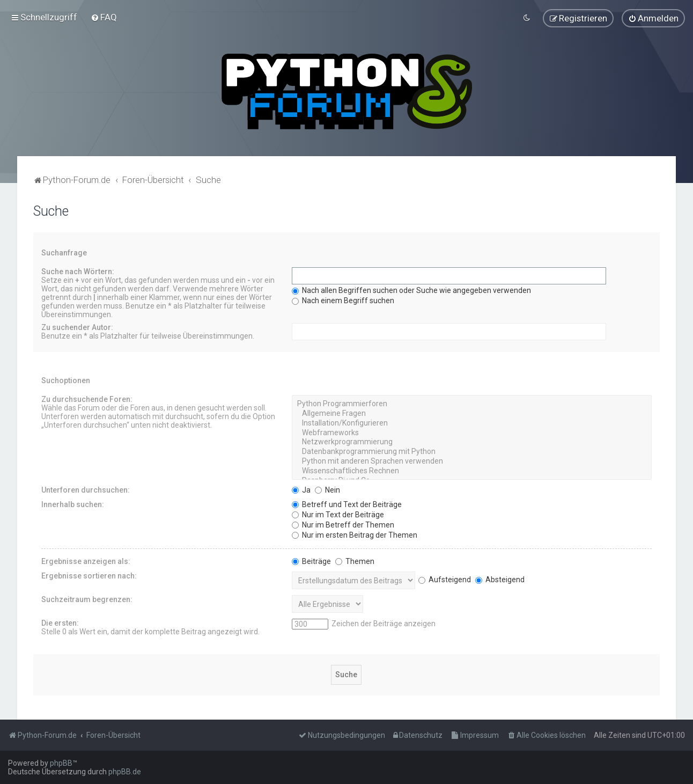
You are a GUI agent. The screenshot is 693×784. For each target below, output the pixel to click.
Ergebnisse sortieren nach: (89, 575)
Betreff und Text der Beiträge (347, 504)
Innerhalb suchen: (73, 504)
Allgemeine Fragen (472, 413)
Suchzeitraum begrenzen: (87, 599)
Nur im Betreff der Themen (343, 524)
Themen (355, 561)
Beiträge (311, 561)
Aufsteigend (445, 579)
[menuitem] (104, 17)
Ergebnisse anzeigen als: (86, 561)
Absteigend (500, 579)
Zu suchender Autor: (77, 327)
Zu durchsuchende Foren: (87, 399)
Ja (301, 489)
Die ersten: (60, 622)
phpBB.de (125, 772)
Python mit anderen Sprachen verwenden (472, 461)
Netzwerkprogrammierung (472, 442)
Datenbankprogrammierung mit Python (472, 451)
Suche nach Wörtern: (78, 271)
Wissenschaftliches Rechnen (472, 471)
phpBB (61, 763)
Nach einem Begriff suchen (343, 300)
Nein (327, 489)
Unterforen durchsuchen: (86, 489)
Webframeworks (472, 433)
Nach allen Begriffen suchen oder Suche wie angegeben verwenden (411, 290)
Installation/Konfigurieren (472, 423)
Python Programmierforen (472, 404)
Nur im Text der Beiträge (338, 514)
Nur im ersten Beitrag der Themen (355, 534)
